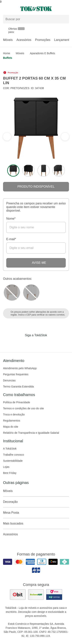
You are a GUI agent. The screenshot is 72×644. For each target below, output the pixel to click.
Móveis (8, 40)
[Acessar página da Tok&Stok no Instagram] (31, 343)
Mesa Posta (36, 513)
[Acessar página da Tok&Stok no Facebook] (20, 343)
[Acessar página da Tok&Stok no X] (52, 343)
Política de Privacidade (16, 402)
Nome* (11, 219)
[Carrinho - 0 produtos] (67, 9)
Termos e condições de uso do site (23, 408)
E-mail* (11, 239)
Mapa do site (11, 427)
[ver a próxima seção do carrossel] (7, 137)
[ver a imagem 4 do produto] (59, 171)
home (7, 53)
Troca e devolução (14, 414)
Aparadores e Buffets (43, 53)
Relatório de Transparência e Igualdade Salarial (31, 433)
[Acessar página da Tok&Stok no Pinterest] (41, 343)
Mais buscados (36, 524)
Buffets (8, 58)
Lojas (6, 467)
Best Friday (10, 473)
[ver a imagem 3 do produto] (44, 171)
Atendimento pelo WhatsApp (20, 368)
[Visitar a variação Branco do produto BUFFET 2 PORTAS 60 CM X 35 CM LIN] (31, 293)
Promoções (43, 40)
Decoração (36, 502)
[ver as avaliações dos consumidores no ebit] (18, 595)
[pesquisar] (64, 19)
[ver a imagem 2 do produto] (28, 171)
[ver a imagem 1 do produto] (13, 171)
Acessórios (24, 40)
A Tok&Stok (10, 449)
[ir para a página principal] (36, 9)
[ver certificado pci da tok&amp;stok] (54, 595)
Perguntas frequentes (16, 374)
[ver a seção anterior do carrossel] (65, 137)
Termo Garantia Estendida (18, 387)
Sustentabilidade (13, 461)
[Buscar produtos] (36, 19)
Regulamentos (12, 421)
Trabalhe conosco (14, 455)
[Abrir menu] (12, 9)
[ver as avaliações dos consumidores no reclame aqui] (36, 595)
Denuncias (9, 380)
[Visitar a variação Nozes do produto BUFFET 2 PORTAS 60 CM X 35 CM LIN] (12, 293)
